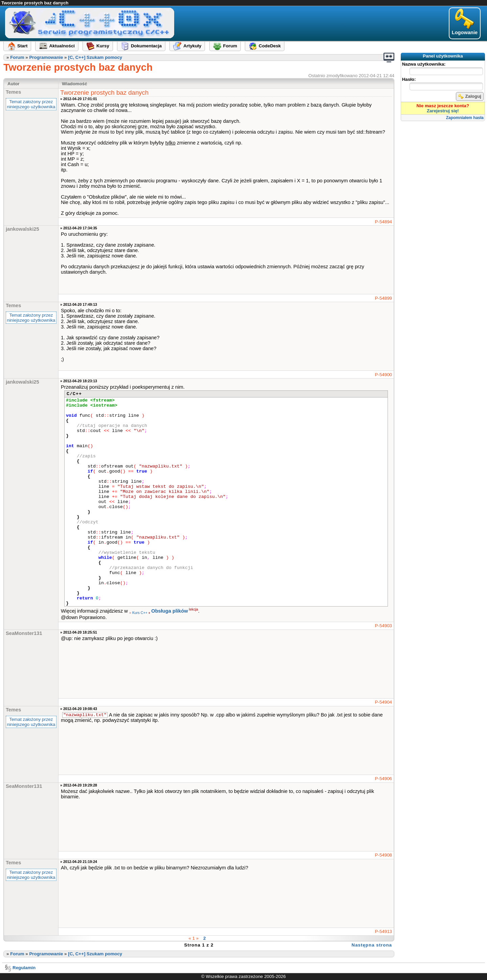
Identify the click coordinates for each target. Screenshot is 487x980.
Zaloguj (470, 96)
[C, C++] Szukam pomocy (95, 57)
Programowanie (46, 57)
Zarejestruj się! (443, 111)
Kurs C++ (140, 613)
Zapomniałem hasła (465, 118)
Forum (17, 57)
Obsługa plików (169, 611)
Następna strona (372, 945)
